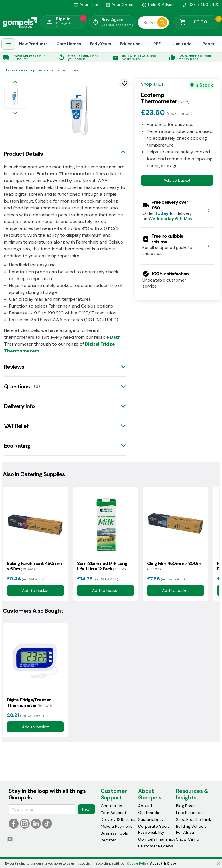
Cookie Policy (138, 863)
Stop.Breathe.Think (194, 819)
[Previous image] (15, 82)
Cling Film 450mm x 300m (174, 566)
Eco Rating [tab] (17, 446)
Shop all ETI (153, 84)
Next (86, 809)
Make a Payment (116, 826)
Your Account (114, 813)
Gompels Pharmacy (157, 839)
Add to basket (177, 180)
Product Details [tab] (23, 154)
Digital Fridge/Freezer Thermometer (29, 703)
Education (130, 44)
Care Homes (69, 44)
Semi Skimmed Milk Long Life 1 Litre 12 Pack (102, 566)
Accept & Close (163, 863)
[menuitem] (8, 44)
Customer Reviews (156, 846)
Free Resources (190, 813)
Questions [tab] (17, 386)
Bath (115, 337)
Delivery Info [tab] (19, 406)
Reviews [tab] (14, 367)
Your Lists (86, 5)
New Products (33, 44)
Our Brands (149, 813)
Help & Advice (158, 5)
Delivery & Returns (118, 819)
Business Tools (114, 833)
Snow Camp (188, 839)
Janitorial (183, 44)
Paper (209, 44)
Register (108, 840)
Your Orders (120, 5)
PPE (157, 44)
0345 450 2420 (201, 5)
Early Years (101, 44)
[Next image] (15, 114)
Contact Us (111, 806)
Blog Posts (186, 806)
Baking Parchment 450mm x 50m (34, 566)
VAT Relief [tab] (16, 426)
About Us (147, 806)
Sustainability (151, 819)
